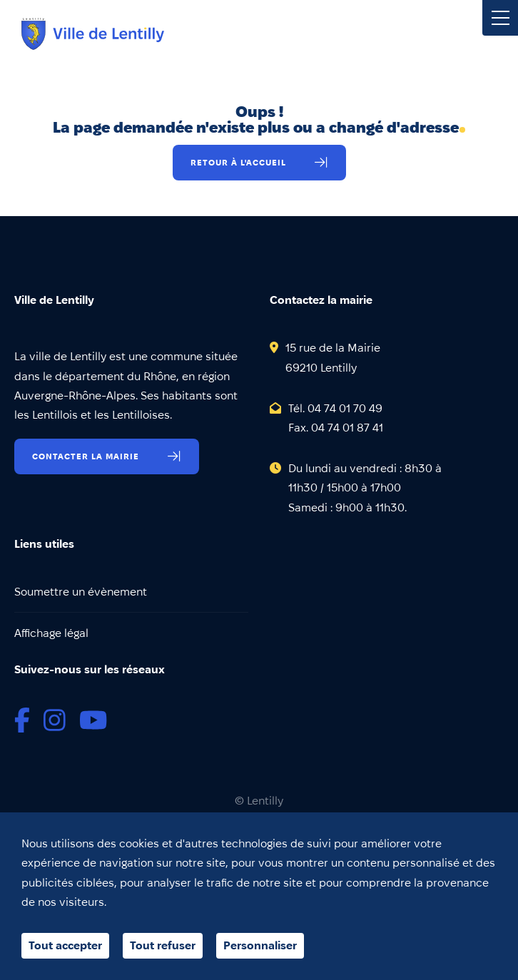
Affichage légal (51, 633)
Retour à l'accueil (238, 162)
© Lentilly (259, 801)
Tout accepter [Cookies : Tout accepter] (65, 945)
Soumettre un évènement (81, 592)
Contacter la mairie (86, 456)
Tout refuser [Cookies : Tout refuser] (163, 945)
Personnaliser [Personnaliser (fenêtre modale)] (260, 945)
